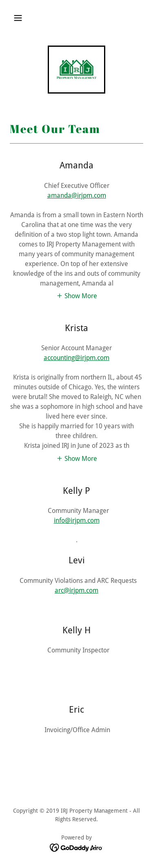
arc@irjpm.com (76, 590)
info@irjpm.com (77, 520)
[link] (77, 70)
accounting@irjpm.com (76, 358)
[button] (18, 18)
